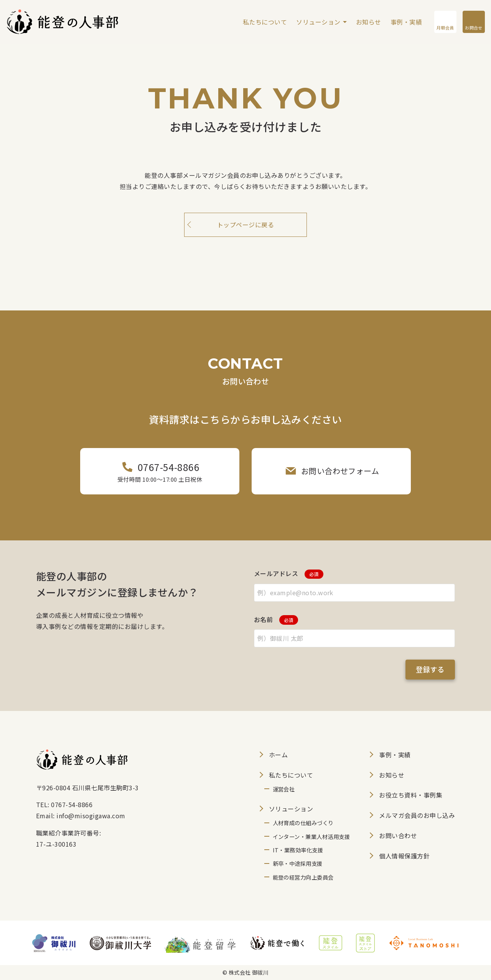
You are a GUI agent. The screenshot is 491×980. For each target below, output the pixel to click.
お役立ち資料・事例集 (411, 795)
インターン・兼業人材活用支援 (311, 836)
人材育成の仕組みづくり (303, 823)
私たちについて (265, 22)
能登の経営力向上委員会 (303, 877)
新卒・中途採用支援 (298, 863)
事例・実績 (406, 22)
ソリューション (318, 22)
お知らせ (369, 22)
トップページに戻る (245, 225)
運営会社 (284, 789)
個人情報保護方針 (404, 856)
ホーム (278, 755)
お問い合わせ (398, 836)
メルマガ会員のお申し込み (417, 815)
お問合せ (474, 28)
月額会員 (444, 27)
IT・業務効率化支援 (298, 850)
